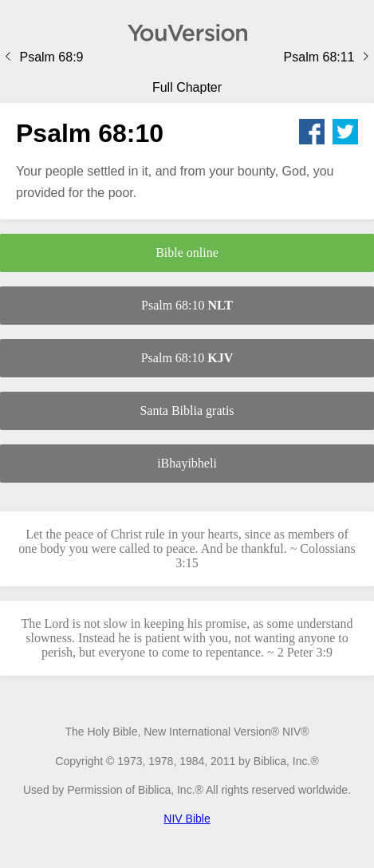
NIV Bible (187, 819)
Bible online (187, 253)
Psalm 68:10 (187, 305)
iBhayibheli (187, 463)
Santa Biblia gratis (187, 410)
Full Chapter (187, 87)
